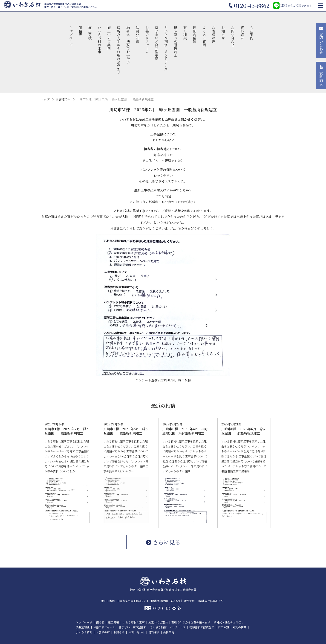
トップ (45, 99)
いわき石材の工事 (100, 40)
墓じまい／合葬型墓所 (157, 43)
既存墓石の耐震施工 (176, 41)
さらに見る (163, 542)
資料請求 (242, 33)
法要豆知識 (138, 34)
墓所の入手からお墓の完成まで (119, 50)
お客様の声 (214, 34)
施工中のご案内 (109, 38)
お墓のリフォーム (147, 40)
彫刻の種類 (195, 34)
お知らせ (223, 33)
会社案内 (252, 33)
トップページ (71, 36)
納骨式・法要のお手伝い (128, 45)
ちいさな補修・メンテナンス (166, 48)
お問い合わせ (233, 36)
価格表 (81, 31)
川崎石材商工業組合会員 (181, 590)
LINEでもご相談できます (293, 6)
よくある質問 (204, 36)
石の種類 (185, 33)
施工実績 (90, 33)
